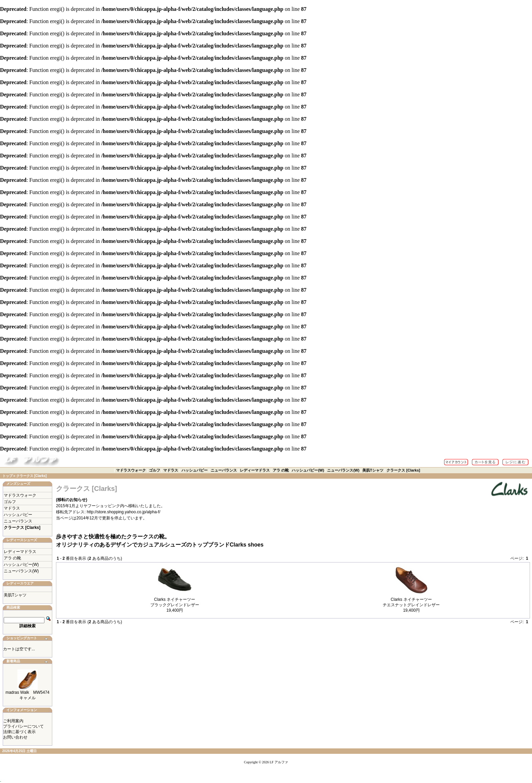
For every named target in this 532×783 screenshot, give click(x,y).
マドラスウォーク (131, 470)
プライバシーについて (23, 726)
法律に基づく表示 (19, 732)
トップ (7, 476)
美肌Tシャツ (373, 470)
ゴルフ (155, 470)
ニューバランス (224, 470)
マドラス (171, 470)
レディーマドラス (255, 470)
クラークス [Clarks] (403, 470)
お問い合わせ (15, 737)
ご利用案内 (13, 721)
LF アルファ (279, 762)
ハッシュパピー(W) (308, 470)
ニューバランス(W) (343, 470)
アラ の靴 (281, 470)
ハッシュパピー (195, 470)
